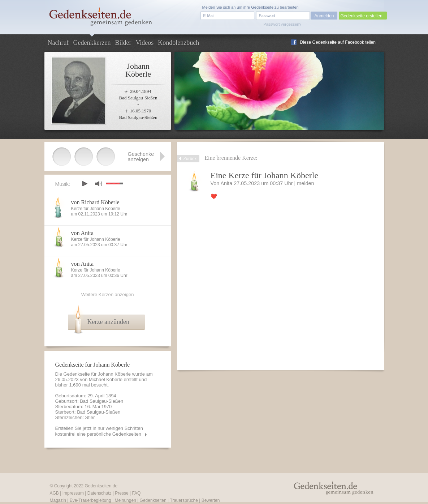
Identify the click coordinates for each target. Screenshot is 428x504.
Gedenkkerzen (92, 43)
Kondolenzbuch (178, 43)
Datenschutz (100, 493)
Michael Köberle (106, 379)
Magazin (58, 500)
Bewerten (211, 500)
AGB (54, 493)
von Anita (83, 233)
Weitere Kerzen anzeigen (108, 294)
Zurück (190, 159)
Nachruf (58, 43)
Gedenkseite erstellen (362, 16)
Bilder (123, 43)
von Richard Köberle (95, 202)
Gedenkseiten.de (101, 486)
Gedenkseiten (153, 500)
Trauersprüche (184, 500)
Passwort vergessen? (282, 24)
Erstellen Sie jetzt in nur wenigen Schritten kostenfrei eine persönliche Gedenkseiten (99, 431)
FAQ (136, 493)
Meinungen (125, 500)
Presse (122, 493)
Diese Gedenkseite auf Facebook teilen (338, 42)
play (85, 184)
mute (99, 183)
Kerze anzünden (108, 322)
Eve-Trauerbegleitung (90, 500)
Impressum (73, 493)
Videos (144, 43)
